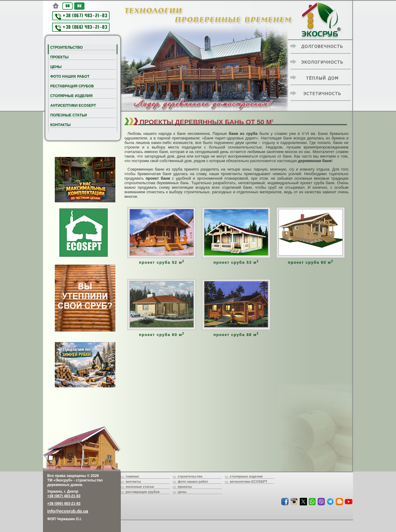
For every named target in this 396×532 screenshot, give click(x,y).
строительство (190, 476)
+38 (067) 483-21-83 (81, 16)
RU (79, 6)
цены (182, 492)
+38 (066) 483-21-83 (81, 28)
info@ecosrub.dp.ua (68, 511)
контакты (133, 481)
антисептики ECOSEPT (249, 481)
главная (132, 476)
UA (68, 6)
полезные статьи (140, 487)
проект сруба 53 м (236, 262)
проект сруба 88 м (236, 335)
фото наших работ (193, 481)
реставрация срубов (143, 492)
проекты (185, 487)
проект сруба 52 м (162, 262)
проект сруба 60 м (311, 262)
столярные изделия (246, 476)
